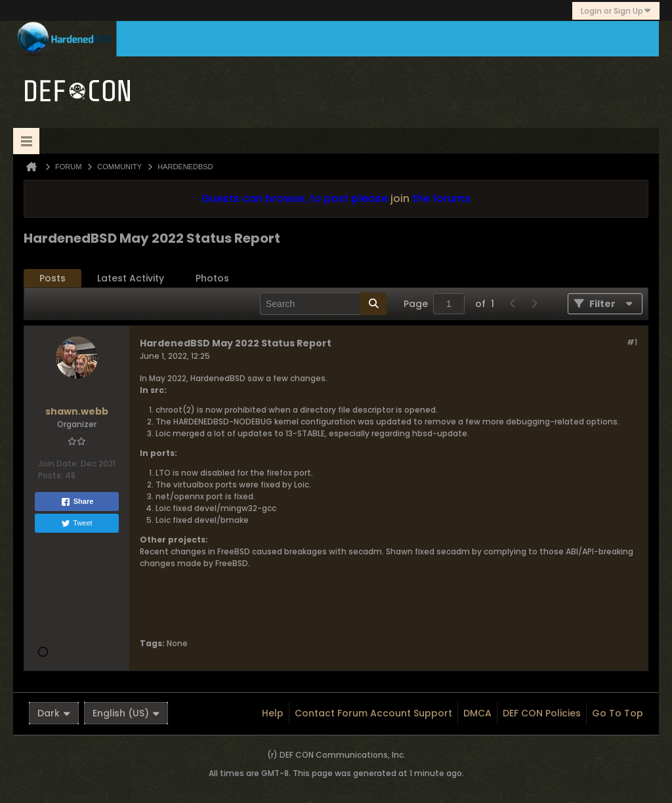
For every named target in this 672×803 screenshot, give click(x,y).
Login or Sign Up (616, 11)
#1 (632, 342)
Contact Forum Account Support (373, 713)
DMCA (477, 713)
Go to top (618, 713)
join (400, 198)
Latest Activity (131, 278)
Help (273, 713)
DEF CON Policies (542, 713)
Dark (54, 713)
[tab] (52, 278)
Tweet (76, 524)
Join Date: (58, 463)
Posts (52, 278)
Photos (212, 278)
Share (77, 502)
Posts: (51, 475)
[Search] (323, 304)
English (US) (126, 713)
